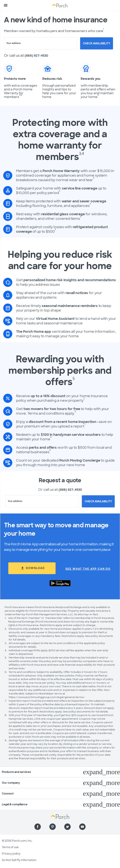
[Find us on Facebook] (38, 827)
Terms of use (10, 847)
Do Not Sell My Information (19, 860)
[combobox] (41, 43)
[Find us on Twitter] (67, 827)
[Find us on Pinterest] (53, 827)
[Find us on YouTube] (82, 827)
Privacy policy (11, 854)
